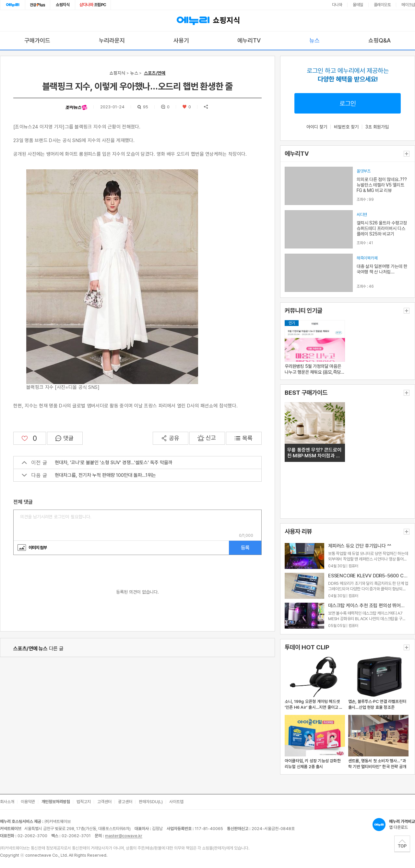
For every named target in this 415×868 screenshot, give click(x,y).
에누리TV (249, 40)
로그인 (348, 103)
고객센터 (104, 802)
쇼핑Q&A (379, 40)
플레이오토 (382, 5)
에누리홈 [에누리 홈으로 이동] (13, 5)
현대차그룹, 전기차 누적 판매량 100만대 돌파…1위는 (89, 475)
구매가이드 (37, 40)
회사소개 (7, 802)
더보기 (407, 154)
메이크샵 (408, 5)
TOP (402, 844)
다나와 (337, 5)
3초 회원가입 (377, 127)
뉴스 (314, 40)
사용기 (181, 40)
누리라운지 (112, 40)
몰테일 (358, 5)
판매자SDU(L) (151, 802)
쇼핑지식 (117, 73)
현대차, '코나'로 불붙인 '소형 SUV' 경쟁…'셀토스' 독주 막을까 (97, 463)
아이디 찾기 (317, 127)
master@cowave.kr (124, 836)
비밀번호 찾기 (346, 127)
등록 (245, 548)
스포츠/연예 (155, 73)
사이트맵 (176, 802)
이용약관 (28, 802)
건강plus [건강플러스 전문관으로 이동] (38, 5)
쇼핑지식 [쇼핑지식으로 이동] (63, 5)
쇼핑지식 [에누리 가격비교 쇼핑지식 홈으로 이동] (207, 21)
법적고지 (84, 802)
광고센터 (125, 802)
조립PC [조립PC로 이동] (93, 5)
